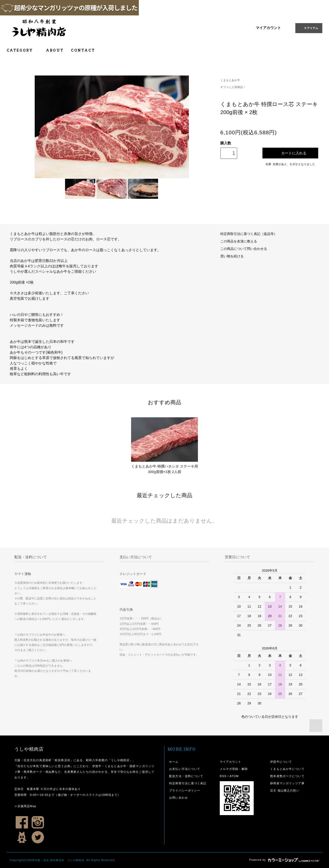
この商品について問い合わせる (244, 249)
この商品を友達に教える (239, 241)
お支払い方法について (185, 769)
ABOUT (55, 50)
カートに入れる (290, 153)
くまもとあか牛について (287, 769)
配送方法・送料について (186, 776)
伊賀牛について (281, 762)
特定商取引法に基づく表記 (188, 783)
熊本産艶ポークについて (287, 776)
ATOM (234, 776)
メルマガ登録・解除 (234, 769)
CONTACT (83, 50)
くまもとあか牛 (230, 80)
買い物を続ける (232, 256)
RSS (223, 776)
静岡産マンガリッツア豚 (287, 783)
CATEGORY (23, 50)
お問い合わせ (179, 798)
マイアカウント (268, 28)
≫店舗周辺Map (25, 806)
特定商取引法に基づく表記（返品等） (249, 234)
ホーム (174, 762)
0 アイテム (308, 28)
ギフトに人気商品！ (233, 87)
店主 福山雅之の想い (285, 790)
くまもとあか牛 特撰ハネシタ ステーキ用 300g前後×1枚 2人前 (164, 469)
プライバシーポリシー (185, 790)
